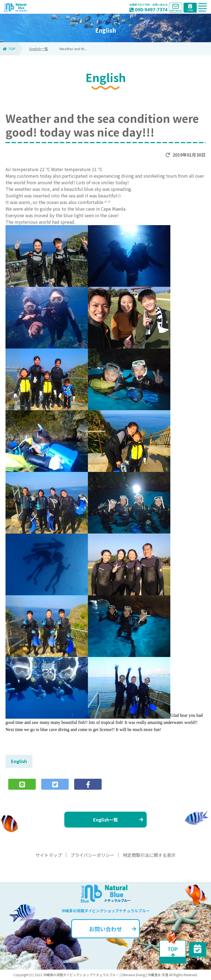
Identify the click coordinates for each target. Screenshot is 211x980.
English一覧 (39, 49)
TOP (9, 49)
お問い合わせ (113, 929)
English (19, 761)
